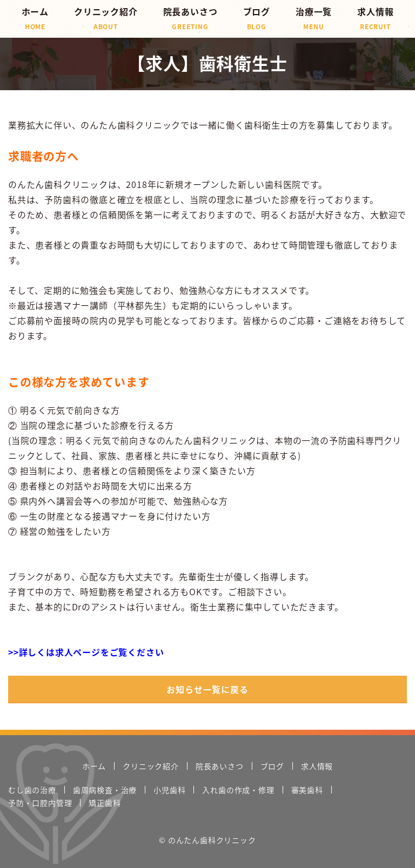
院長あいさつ (190, 18)
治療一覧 (314, 18)
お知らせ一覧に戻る (207, 689)
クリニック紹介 (106, 18)
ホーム (35, 18)
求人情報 (375, 18)
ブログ (257, 18)
